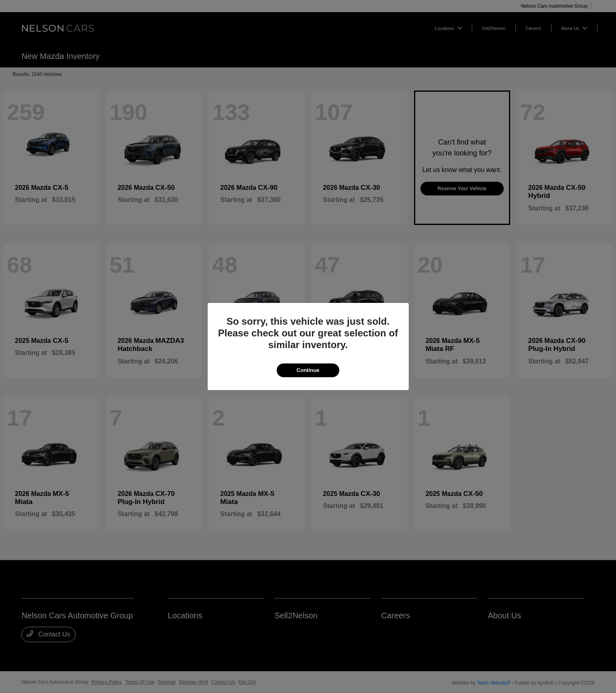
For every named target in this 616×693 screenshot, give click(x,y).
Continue (308, 370)
